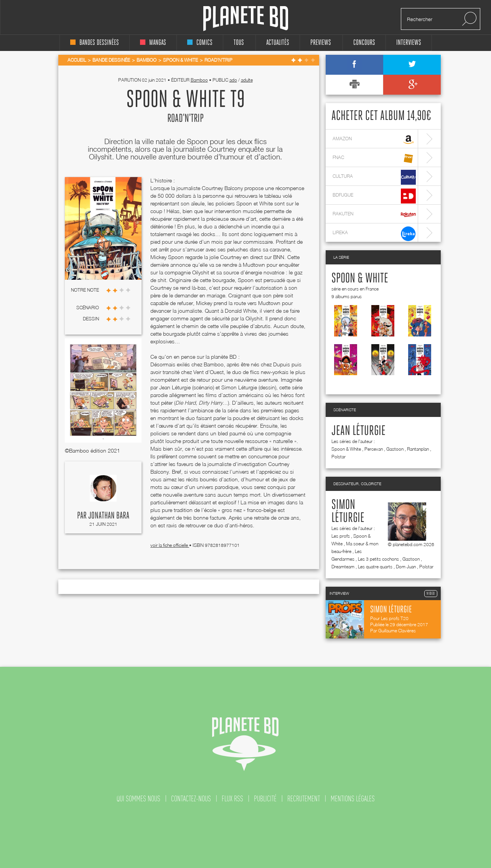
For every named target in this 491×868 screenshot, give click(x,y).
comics (200, 43)
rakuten (374, 215)
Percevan (374, 449)
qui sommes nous (138, 799)
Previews (321, 43)
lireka (374, 234)
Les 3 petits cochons (378, 559)
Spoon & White (360, 279)
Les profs (341, 536)
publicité (265, 799)
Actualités (278, 43)
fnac (374, 158)
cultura (374, 177)
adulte (247, 80)
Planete (246, 19)
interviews (409, 43)
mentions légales (353, 799)
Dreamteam (343, 567)
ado (233, 80)
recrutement (304, 799)
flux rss (232, 799)
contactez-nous (191, 799)
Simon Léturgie (348, 512)
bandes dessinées (95, 43)
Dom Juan (406, 567)
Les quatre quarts (375, 567)
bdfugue (374, 196)
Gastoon (395, 449)
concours (364, 43)
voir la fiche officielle (170, 545)
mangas (153, 43)
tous (239, 43)
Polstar (339, 457)
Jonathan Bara (109, 516)
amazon (374, 140)
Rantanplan (418, 449)
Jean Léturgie (358, 431)
